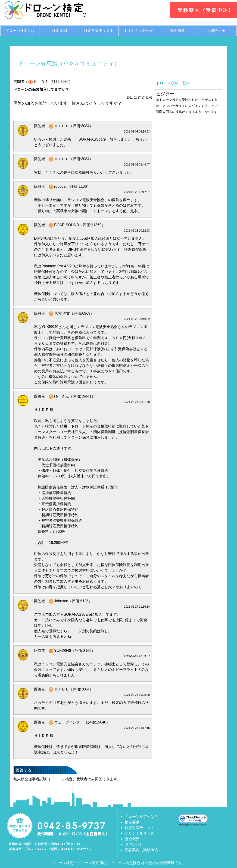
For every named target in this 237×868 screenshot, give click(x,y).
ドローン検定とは (20, 31)
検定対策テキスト (99, 31)
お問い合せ (134, 844)
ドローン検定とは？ (141, 817)
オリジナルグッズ (138, 31)
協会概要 (178, 31)
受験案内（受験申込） (143, 850)
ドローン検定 (62, 863)
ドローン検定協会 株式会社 (133, 863)
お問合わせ (217, 31)
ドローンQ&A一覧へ (173, 83)
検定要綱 (59, 31)
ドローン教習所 (90, 863)
